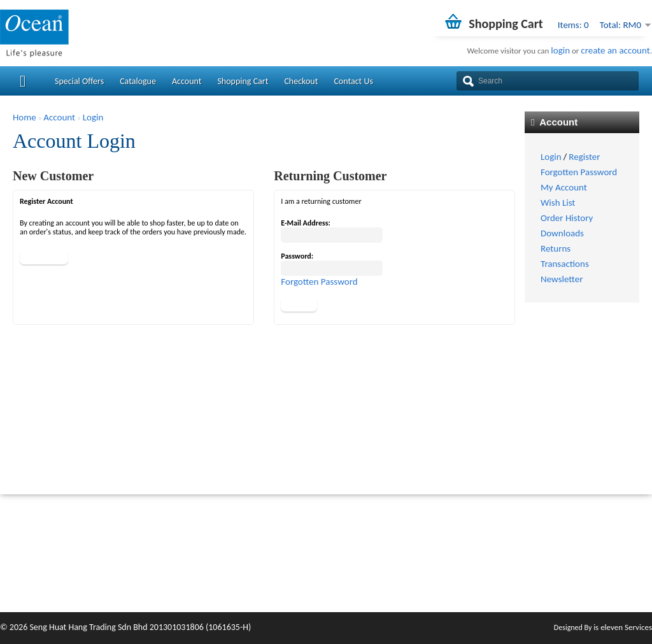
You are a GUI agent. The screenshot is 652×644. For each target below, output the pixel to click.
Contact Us (353, 81)
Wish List (558, 203)
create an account (615, 50)
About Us (345, 538)
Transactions (565, 264)
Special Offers (79, 81)
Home (25, 117)
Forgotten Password (579, 172)
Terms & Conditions (365, 578)
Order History (567, 218)
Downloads (562, 233)
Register (584, 157)
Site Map (457, 565)
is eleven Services (623, 627)
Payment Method (361, 565)
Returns (556, 248)
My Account (564, 187)
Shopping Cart (243, 81)
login (560, 50)
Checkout (301, 81)
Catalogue (138, 81)
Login (551, 157)
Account (187, 81)
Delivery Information (367, 552)
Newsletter (562, 279)
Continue (44, 257)
